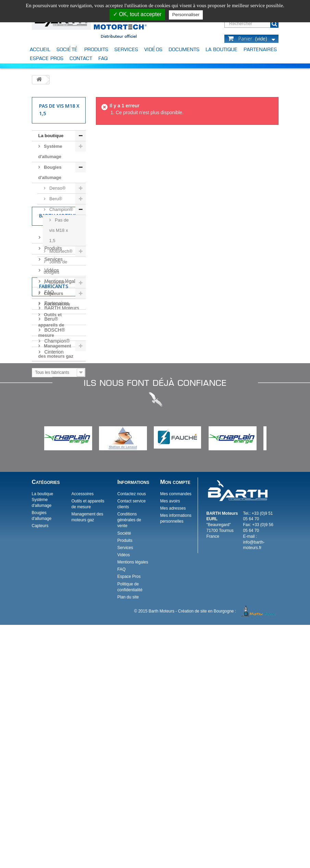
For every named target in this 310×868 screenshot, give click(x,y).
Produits (96, 49)
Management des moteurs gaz (56, 351)
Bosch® (57, 283)
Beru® (55, 199)
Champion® (61, 209)
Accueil (40, 49)
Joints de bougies (56, 267)
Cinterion (53, 554)
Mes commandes (176, 737)
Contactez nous (131, 737)
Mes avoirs (170, 744)
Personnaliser (186, 15)
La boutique (221, 49)
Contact (81, 58)
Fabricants (54, 491)
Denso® (57, 188)
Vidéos (153, 49)
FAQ (103, 58)
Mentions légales (62, 444)
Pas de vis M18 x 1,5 (59, 230)
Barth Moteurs (60, 381)
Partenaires (260, 49)
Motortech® (60, 251)
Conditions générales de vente (129, 763)
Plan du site (128, 840)
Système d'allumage (50, 151)
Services (126, 49)
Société (67, 49)
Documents (184, 49)
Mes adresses (173, 751)
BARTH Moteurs (61, 510)
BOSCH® (54, 532)
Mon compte (175, 725)
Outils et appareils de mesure (51, 325)
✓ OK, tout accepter (137, 14)
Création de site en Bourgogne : (227, 854)
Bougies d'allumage (50, 172)
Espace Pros (47, 58)
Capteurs (53, 293)
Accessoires (57, 304)
